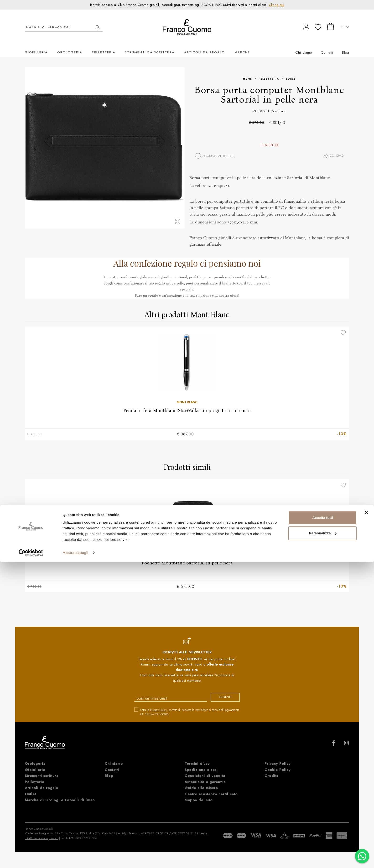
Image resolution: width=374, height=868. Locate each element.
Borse (291, 72)
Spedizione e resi (201, 764)
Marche (242, 45)
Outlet (30, 788)
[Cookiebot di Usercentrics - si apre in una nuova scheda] (31, 859)
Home (248, 72)
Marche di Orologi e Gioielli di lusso (60, 794)
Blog (346, 45)
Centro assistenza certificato (211, 788)
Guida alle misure (201, 782)
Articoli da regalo (205, 45)
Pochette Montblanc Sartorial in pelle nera (187, 556)
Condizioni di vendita (205, 770)
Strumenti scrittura (42, 770)
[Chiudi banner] (367, 818)
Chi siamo (304, 45)
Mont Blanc (278, 104)
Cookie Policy (278, 764)
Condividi (334, 148)
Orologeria (70, 45)
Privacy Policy (158, 704)
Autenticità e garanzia (205, 776)
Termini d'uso (197, 757)
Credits (271, 770)
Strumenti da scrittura (150, 45)
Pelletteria (104, 45)
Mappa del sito (199, 794)
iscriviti (221, 691)
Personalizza (323, 839)
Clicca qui (276, 5)
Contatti (327, 45)
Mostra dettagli (75, 859)
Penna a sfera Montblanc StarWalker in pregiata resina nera (187, 403)
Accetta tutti (323, 824)
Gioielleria (36, 45)
